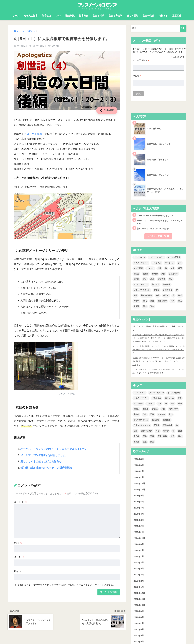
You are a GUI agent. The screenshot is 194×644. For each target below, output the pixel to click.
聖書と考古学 (115, 16)
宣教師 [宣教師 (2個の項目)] (136, 279)
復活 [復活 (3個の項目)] (145, 279)
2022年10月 (139, 605)
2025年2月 (139, 526)
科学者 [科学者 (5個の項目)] (166, 296)
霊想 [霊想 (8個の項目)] (145, 306)
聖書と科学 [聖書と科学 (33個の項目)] (162, 301)
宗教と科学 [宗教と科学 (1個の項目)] (173, 274)
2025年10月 (139, 490)
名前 (18, 543)
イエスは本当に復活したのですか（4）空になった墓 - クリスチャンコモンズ (159, 350)
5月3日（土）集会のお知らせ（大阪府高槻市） (48, 468)
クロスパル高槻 (33, 134)
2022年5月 (139, 636)
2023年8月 (139, 563)
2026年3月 (139, 465)
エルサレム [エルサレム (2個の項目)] (169, 263)
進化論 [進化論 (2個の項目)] (136, 306)
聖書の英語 (148, 16)
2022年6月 (139, 630)
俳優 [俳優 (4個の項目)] (180, 268)
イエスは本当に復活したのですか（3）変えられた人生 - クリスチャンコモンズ (159, 361)
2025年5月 (139, 508)
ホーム (16, 16)
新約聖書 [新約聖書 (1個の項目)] (167, 285)
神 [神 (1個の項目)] (177, 290)
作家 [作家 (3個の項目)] (159, 268)
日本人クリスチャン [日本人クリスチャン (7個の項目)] (142, 290)
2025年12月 (139, 483)
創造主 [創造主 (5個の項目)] (146, 274)
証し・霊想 (133, 16)
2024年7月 (139, 550)
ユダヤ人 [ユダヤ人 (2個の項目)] (150, 268)
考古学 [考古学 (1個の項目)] (136, 301)
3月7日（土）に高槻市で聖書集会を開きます (151, 326)
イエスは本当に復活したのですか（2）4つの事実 (153, 346)
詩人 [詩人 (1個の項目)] (172, 301)
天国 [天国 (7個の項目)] (163, 274)
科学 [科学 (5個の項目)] (158, 296)
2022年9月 (139, 611)
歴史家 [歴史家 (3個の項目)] (157, 290)
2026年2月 (139, 471)
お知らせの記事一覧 (158, 236)
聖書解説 (70, 16)
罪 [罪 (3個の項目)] (173, 296)
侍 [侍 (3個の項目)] (166, 268)
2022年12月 (139, 593)
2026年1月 (139, 477)
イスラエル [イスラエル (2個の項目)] (157, 263)
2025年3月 (139, 520)
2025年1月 (139, 532)
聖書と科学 (98, 16)
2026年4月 (139, 459)
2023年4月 (139, 575)
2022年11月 (139, 599)
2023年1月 (139, 587)
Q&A (58, 16)
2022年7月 (139, 623)
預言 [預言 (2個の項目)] (152, 306)
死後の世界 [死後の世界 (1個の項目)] (168, 290)
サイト (18, 571)
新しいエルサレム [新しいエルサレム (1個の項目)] (141, 285)
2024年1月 (139, 556)
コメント (20, 502)
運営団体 (177, 16)
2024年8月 (139, 544)
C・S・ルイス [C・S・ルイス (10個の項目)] (140, 257)
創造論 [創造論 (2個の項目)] (155, 274)
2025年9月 (139, 496)
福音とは (47, 16)
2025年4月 (139, 514)
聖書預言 (84, 16)
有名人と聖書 (31, 16)
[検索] (183, 28)
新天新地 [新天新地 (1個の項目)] (156, 285)
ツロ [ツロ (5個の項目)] (180, 263)
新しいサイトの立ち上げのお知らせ (41, 462)
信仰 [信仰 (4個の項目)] (172, 268)
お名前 (137, 76)
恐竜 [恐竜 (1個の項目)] (152, 279)
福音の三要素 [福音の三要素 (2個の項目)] (147, 296)
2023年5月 (139, 569)
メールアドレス (141, 60)
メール (19, 557)
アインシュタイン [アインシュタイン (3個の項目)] (156, 257)
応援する (163, 16)
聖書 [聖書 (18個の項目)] (152, 301)
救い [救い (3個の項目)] (171, 279)
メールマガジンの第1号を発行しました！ (44, 455)
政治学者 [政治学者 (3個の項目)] (161, 279)
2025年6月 (139, 502)
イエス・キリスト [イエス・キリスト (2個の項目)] (141, 263)
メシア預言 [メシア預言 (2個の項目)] (138, 268)
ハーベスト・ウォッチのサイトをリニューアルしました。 (54, 449)
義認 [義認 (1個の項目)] (180, 296)
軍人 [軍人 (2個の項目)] (180, 301)
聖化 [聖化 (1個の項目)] (145, 301)
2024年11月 (139, 538)
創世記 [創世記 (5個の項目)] (136, 274)
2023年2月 (139, 581)
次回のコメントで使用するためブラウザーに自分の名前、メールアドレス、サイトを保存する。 (66, 585)
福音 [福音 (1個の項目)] (135, 296)
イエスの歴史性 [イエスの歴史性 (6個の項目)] (174, 257)
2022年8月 (139, 617)
